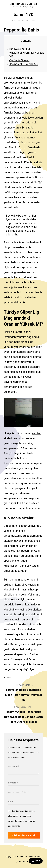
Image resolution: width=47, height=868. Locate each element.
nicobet (37, 433)
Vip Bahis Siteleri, (19, 60)
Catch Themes (27, 862)
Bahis (9, 678)
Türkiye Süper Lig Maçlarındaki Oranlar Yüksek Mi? (26, 53)
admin (33, 21)
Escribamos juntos (23, 4)
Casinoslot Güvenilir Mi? (24, 64)
